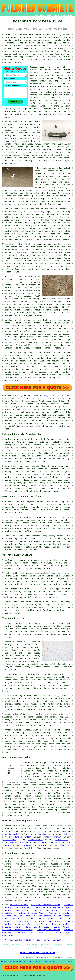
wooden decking (36, 840)
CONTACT (57, 15)
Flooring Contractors (15, 910)
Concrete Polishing (27, 921)
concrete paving (11, 834)
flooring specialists (48, 848)
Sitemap (4, 961)
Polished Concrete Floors (46, 905)
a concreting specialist (22, 831)
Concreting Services (37, 927)
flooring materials (40, 92)
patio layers (9, 840)
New (25, 961)
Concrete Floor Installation (29, 908)
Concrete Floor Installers (31, 924)
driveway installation (36, 845)
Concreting (8, 935)
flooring (36, 127)
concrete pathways (53, 837)
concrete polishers (42, 412)
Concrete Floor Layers (59, 908)
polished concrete (63, 897)
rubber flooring (19, 843)
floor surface (54, 150)
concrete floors (11, 796)
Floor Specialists (61, 924)
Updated (31, 961)
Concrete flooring (12, 396)
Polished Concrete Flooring (18, 930)
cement (34, 340)
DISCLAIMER (67, 15)
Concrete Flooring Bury (49, 940)
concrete (32, 421)
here (30, 900)
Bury (46, 396)
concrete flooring (57, 78)
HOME (36, 15)
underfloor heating (41, 834)
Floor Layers (64, 933)
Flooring (52, 961)
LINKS (42, 15)
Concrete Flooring (15, 961)
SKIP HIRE (47, 843)
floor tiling (62, 840)
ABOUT (50, 15)
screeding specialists (21, 837)
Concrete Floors (19, 905)
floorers (64, 845)
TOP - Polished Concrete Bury (18, 940)
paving (66, 834)
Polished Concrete (34, 919)
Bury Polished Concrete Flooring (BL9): (24, 35)
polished (45, 269)
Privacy (71, 961)
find (11, 858)
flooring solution (48, 892)
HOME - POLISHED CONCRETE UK (37, 953)
